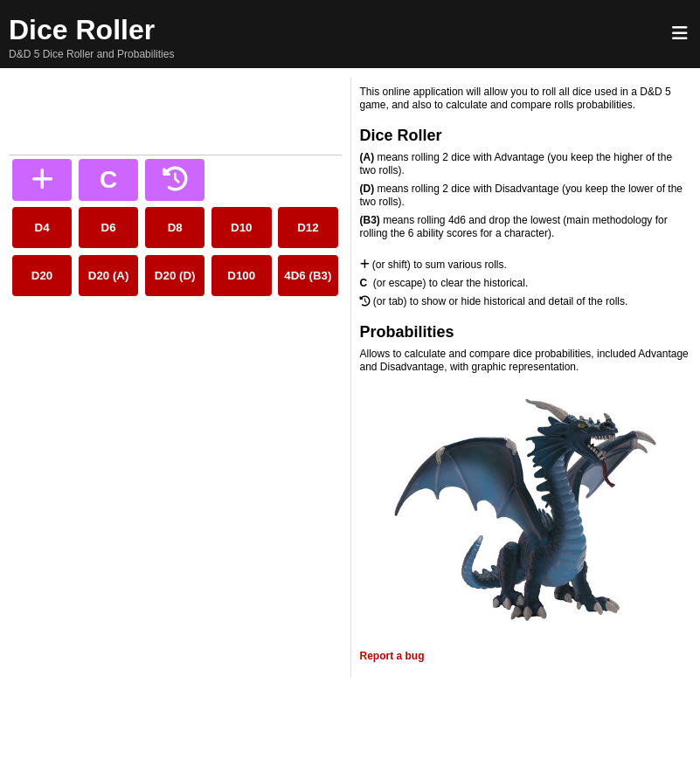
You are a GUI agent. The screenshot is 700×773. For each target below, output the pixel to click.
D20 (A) (109, 276)
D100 (241, 276)
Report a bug (392, 656)
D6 (109, 228)
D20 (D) (175, 276)
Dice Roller (82, 30)
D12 (308, 228)
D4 (42, 228)
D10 (241, 228)
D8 (175, 228)
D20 (42, 276)
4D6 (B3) (308, 276)
